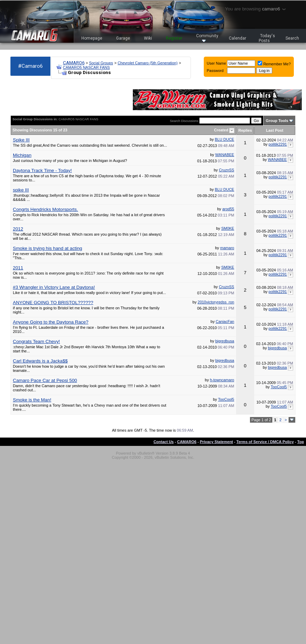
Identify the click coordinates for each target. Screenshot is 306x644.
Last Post (275, 130)
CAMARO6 (74, 63)
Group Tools (277, 121)
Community (207, 38)
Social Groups (101, 63)
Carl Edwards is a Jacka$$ (40, 361)
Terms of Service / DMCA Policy (265, 442)
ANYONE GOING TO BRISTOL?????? (53, 303)
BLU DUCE (225, 139)
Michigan (22, 155)
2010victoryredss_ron (216, 302)
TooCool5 (279, 387)
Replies (245, 130)
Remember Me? (274, 64)
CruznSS (226, 170)
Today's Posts (267, 38)
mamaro (227, 248)
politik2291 (278, 144)
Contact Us (163, 442)
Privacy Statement (216, 442)
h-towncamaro (222, 380)
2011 (18, 268)
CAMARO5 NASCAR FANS (86, 67)
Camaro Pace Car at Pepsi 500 (45, 380)
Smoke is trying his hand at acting (47, 248)
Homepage (92, 38)
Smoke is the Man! (32, 400)
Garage (123, 38)
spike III (21, 190)
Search (292, 38)
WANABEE (225, 155)
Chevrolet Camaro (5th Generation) (147, 63)
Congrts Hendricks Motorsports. (45, 209)
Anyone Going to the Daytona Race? (51, 322)
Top (301, 442)
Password (215, 71)
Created (222, 130)
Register (174, 38)
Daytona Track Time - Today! (42, 170)
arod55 (228, 209)
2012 (18, 229)
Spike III (21, 140)
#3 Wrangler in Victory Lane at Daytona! (54, 287)
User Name (217, 63)
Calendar (237, 38)
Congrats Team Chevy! (36, 341)
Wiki (148, 38)
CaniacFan (225, 321)
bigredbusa (225, 341)
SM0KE (228, 228)
